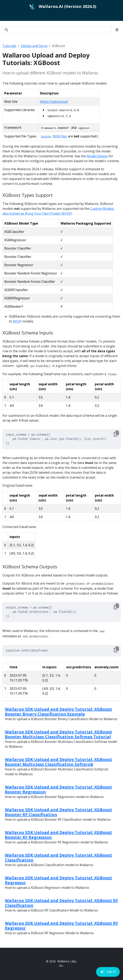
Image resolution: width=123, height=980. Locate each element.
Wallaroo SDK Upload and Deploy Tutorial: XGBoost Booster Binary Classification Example (58, 712)
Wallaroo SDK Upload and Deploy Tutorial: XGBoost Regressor (58, 880)
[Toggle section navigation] (117, 30)
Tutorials (9, 46)
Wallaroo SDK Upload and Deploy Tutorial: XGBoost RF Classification (61, 903)
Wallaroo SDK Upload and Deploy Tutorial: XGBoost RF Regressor (61, 926)
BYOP (17, 321)
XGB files (60, 136)
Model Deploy (97, 156)
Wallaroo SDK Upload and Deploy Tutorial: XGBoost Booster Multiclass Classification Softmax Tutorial (58, 734)
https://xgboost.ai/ (54, 102)
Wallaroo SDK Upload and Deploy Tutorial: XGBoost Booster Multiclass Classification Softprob (58, 762)
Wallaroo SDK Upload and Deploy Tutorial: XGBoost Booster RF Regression (58, 835)
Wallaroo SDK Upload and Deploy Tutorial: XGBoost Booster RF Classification (58, 812)
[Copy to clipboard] (116, 434)
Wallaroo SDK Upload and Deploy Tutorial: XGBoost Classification (58, 857)
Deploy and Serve (34, 46)
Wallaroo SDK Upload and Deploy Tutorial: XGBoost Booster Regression (58, 789)
